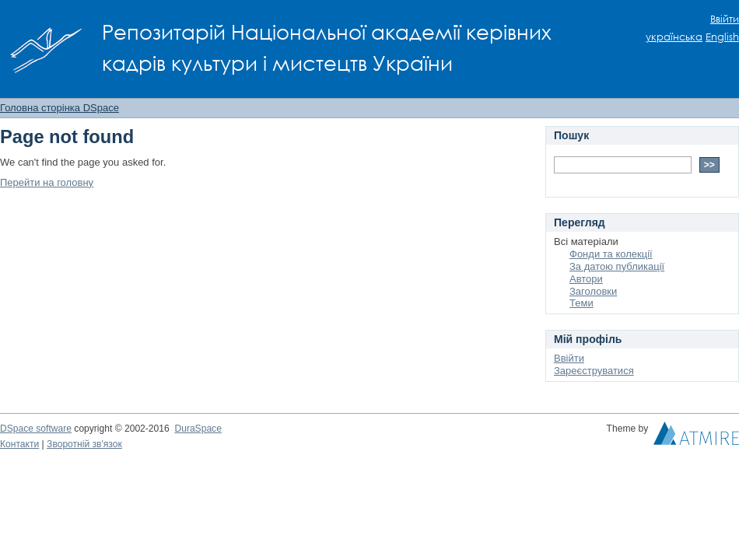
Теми (581, 303)
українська (674, 37)
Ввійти (725, 19)
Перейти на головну (47, 182)
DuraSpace (198, 429)
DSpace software (36, 429)
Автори (586, 279)
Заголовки (593, 291)
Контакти (19, 444)
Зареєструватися (594, 371)
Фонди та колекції (611, 254)
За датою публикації (617, 266)
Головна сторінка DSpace (60, 108)
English (722, 37)
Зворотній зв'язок (84, 444)
